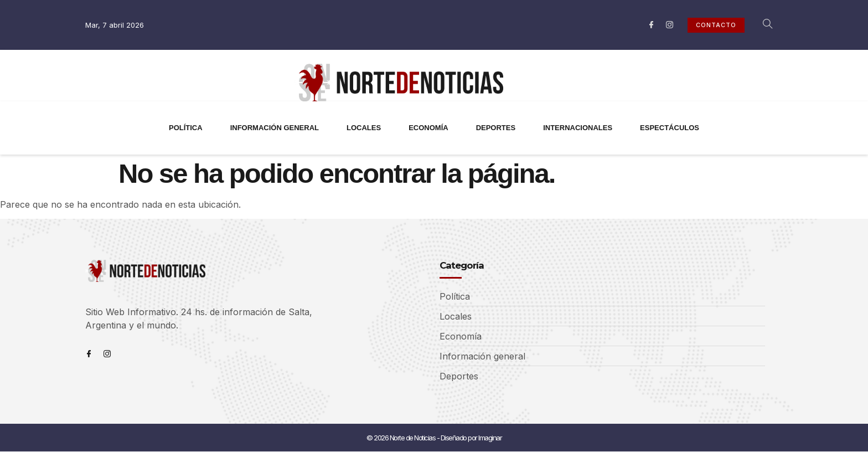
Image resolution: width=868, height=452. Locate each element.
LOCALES (364, 128)
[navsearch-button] (762, 25)
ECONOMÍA (428, 128)
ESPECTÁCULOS (670, 128)
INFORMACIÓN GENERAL (275, 128)
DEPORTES (496, 128)
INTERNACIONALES (578, 128)
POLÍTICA (186, 128)
